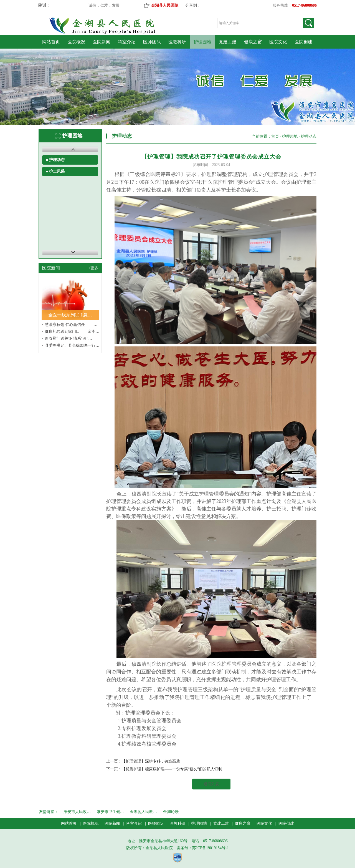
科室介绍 (127, 42)
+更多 (93, 268)
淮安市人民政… (77, 812)
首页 (275, 136)
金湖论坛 (171, 812)
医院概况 (76, 42)
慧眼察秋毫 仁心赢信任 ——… (71, 325)
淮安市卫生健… (110, 812)
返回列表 (211, 784)
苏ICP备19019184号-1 (210, 848)
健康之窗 (253, 42)
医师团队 (152, 42)
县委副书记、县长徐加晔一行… (72, 345)
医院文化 (278, 42)
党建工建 (228, 42)
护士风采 (57, 171)
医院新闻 (102, 42)
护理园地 (202, 42)
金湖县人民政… (143, 812)
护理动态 (57, 160)
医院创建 (303, 42)
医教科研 (177, 42)
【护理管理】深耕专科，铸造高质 (151, 761)
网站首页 (51, 42)
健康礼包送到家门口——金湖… (72, 332)
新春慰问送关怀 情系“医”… (69, 339)
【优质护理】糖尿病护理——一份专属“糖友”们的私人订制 (172, 769)
